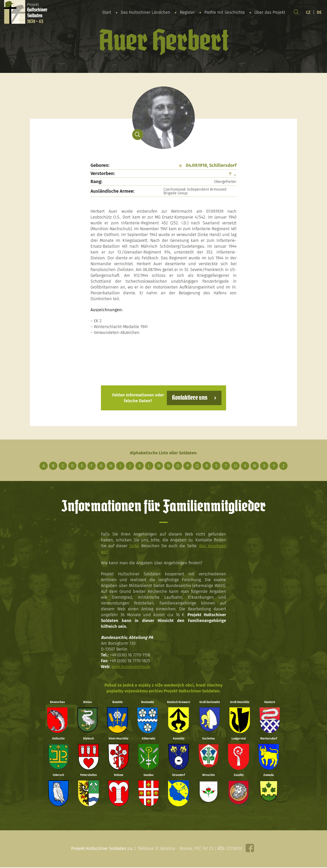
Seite (134, 546)
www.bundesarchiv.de (132, 666)
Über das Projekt (270, 12)
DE (319, 12)
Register (187, 12)
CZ (308, 12)
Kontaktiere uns (189, 398)
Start (107, 12)
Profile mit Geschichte (225, 12)
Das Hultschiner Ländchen (145, 12)
